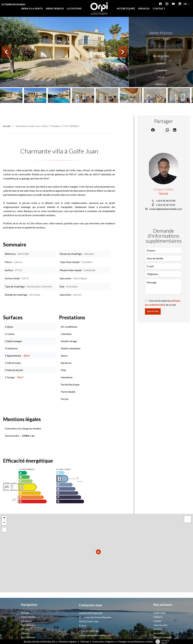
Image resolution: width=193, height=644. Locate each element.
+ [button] (4, 518)
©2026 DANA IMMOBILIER (39, 642)
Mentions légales (68, 641)
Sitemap (85, 641)
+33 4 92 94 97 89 (166, 201)
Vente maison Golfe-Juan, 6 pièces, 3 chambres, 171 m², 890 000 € (48, 126)
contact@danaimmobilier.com (166, 209)
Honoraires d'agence (103, 641)
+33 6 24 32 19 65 (166, 205)
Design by (162, 642)
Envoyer (153, 311)
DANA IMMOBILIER (91, 613)
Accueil (7, 126)
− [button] (4, 523)
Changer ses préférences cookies (135, 641)
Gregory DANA (163, 189)
